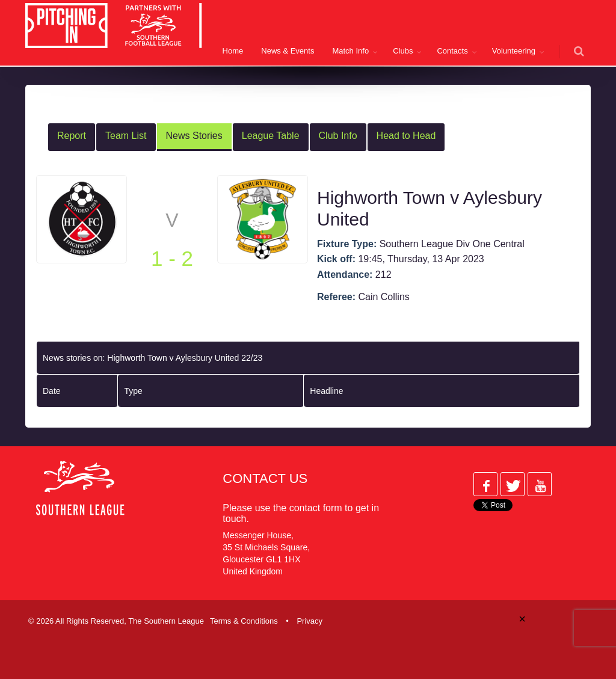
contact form (316, 508)
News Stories (194, 136)
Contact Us (265, 478)
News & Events (288, 51)
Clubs (403, 51)
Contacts (452, 51)
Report (72, 136)
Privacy (310, 621)
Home (233, 51)
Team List (126, 136)
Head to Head (406, 136)
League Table (271, 136)
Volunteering (514, 51)
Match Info (350, 51)
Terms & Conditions (244, 621)
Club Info (338, 136)
